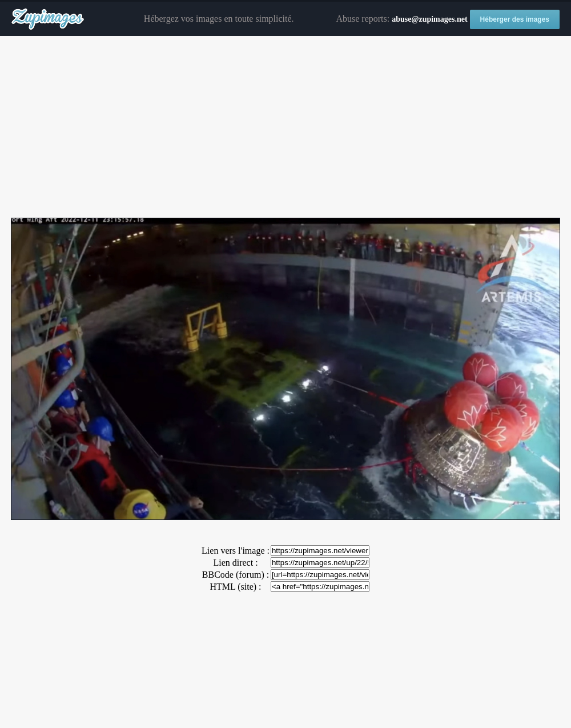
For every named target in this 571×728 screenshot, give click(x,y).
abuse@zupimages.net (429, 19)
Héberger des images (515, 19)
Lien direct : (235, 563)
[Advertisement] (285, 127)
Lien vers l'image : (236, 551)
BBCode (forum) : (236, 575)
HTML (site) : (235, 587)
